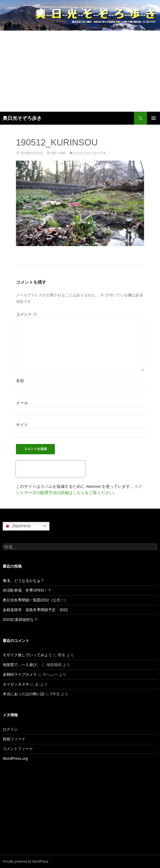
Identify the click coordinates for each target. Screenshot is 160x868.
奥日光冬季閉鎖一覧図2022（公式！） (35, 600)
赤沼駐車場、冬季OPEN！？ (27, 590)
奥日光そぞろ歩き (22, 118)
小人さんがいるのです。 (91, 153)
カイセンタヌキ (16, 684)
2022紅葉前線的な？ (20, 619)
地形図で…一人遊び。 (22, 665)
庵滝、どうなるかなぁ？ (24, 581)
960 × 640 (58, 153)
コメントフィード (18, 749)
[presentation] (51, 469)
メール (22, 403)
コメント (27, 314)
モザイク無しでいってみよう (27, 655)
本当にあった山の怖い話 (24, 694)
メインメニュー (154, 118)
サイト (22, 425)
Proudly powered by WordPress (26, 862)
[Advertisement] (80, 71)
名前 (20, 381)
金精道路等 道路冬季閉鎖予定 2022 (35, 610)
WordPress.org (15, 758)
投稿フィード (14, 739)
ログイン (10, 729)
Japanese (18, 526)
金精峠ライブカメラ (20, 674)
